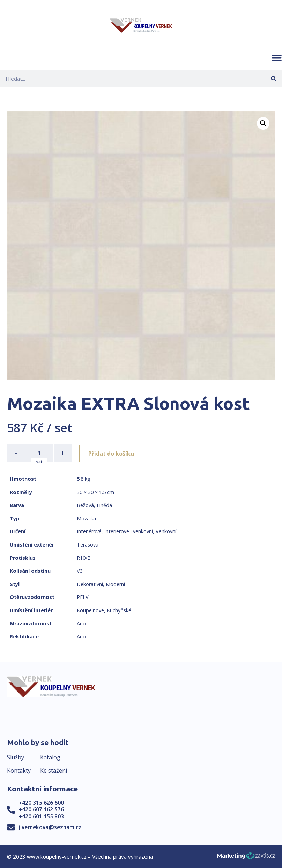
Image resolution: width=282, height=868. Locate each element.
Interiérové (89, 531)
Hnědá (104, 505)
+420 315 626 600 (41, 803)
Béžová (85, 505)
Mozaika (86, 518)
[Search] (273, 78)
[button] (277, 58)
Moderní (115, 584)
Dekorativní (90, 584)
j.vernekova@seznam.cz (50, 827)
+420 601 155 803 (41, 816)
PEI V (83, 597)
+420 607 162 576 (41, 809)
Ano (81, 624)
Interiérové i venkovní (129, 531)
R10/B (84, 558)
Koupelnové (90, 610)
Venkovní (166, 531)
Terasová (88, 545)
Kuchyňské (119, 610)
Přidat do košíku (112, 453)
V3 (80, 571)
